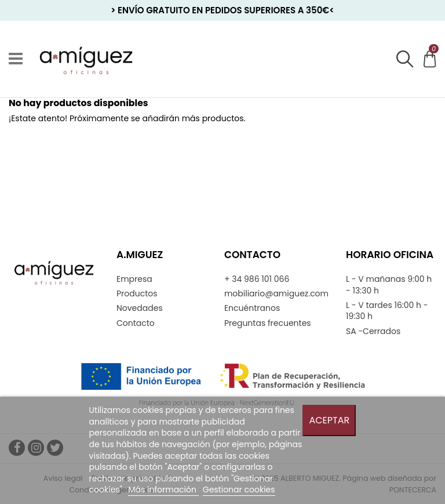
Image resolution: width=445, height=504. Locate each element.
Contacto (136, 323)
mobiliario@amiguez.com (276, 294)
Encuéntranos (252, 308)
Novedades (140, 308)
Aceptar (329, 420)
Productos (137, 294)
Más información (163, 490)
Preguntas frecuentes (268, 323)
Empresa (134, 279)
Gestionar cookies (239, 490)
